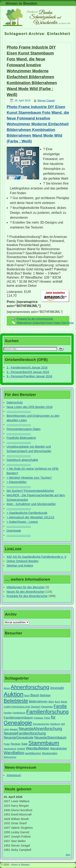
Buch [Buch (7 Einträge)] (57, 702)
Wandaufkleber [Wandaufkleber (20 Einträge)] (38, 748)
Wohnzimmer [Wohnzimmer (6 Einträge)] (10, 757)
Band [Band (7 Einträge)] (27, 696)
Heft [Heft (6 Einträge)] (63, 724)
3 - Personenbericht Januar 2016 (28, 372)
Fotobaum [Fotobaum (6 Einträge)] (39, 718)
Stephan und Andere (20, 566)
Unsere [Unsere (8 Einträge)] (21, 749)
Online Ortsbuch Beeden (22, 561)
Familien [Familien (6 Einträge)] (8, 713)
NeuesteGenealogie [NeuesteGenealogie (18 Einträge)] (19, 738)
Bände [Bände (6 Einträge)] (64, 702)
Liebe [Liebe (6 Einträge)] (6, 729)
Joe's (68, 855)
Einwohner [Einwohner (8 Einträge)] (47, 707)
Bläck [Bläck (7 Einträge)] (51, 702)
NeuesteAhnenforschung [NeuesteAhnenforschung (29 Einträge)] (40, 729)
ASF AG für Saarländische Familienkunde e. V (36, 557)
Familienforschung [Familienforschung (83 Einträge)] (48, 712)
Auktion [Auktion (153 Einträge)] (14, 694)
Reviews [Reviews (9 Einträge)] (16, 744)
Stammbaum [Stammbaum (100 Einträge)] (44, 743)
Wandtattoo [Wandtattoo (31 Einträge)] (14, 753)
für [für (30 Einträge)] (53, 717)
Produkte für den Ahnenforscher (35, 319)
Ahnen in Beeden (21, 3)
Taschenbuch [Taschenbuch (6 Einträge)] (10, 749)
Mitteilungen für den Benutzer (26, 587)
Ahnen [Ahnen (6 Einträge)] (7, 688)
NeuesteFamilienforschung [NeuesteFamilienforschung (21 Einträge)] (25, 733)
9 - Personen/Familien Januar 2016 (29, 376)
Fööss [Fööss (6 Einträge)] (47, 718)
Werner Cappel (46, 100)
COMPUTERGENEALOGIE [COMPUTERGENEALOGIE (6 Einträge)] (17, 707)
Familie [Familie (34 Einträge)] (60, 706)
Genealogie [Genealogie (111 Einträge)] (18, 723)
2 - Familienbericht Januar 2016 (27, 367)
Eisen (49, 323)
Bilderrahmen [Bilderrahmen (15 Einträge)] (38, 701)
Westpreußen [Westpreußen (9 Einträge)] (50, 753)
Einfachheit (39, 323)
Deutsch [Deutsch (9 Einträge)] (36, 707)
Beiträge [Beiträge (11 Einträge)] (45, 695)
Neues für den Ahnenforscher (25, 592)
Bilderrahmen (24, 323)
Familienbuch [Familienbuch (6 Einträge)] (19, 713)
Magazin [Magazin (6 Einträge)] (14, 729)
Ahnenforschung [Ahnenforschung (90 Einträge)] (30, 687)
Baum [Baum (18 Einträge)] (35, 695)
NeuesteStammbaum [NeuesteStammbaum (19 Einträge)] (50, 738)
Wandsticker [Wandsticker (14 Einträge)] (58, 748)
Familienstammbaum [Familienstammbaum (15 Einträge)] (18, 717)
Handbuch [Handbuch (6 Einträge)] (55, 724)
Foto (63, 323)
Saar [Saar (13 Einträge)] (24, 744)
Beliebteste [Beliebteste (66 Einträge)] (16, 701)
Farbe (57, 323)
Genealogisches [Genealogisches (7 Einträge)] (41, 724)
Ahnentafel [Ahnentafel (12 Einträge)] (57, 688)
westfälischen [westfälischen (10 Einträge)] (33, 753)
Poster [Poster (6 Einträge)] (7, 744)
